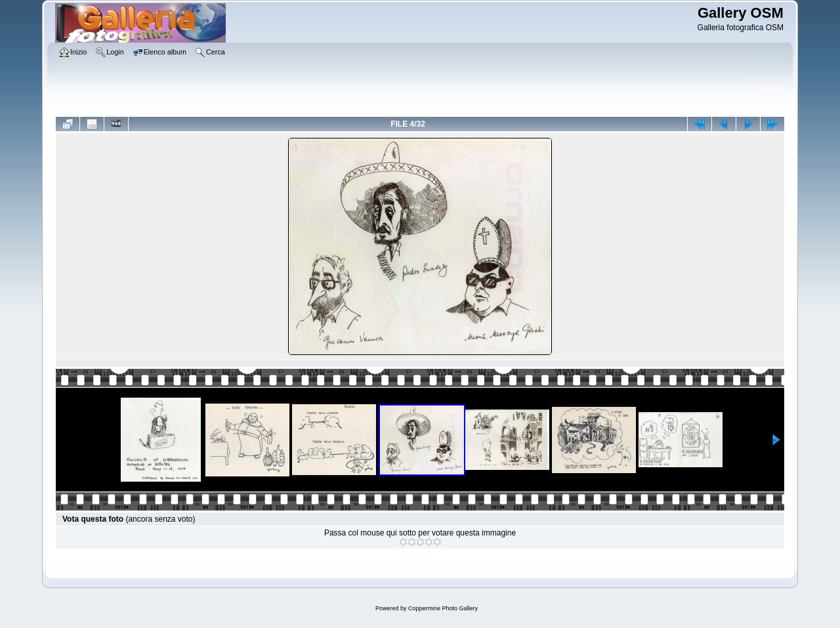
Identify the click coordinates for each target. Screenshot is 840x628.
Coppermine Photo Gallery (443, 608)
